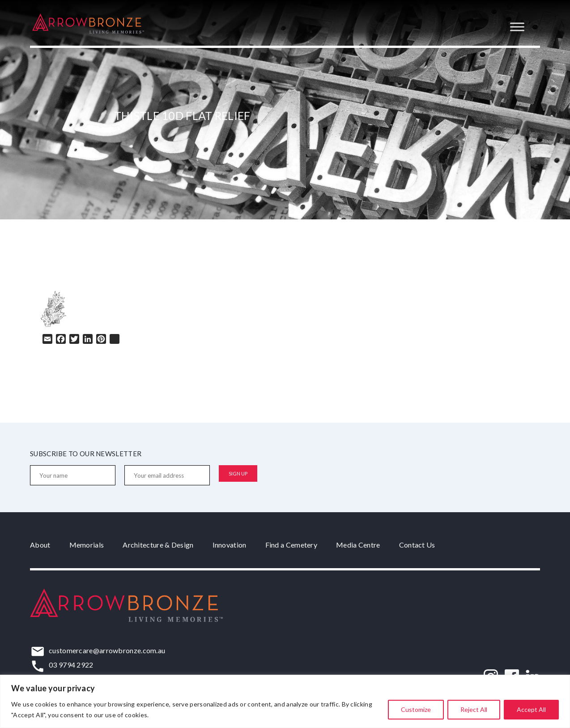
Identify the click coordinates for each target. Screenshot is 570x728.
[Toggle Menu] (517, 27)
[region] (285, 701)
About (40, 545)
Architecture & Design (158, 545)
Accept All (531, 709)
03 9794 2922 (71, 665)
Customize (416, 709)
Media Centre (358, 545)
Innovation (230, 545)
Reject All (474, 709)
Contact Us (417, 545)
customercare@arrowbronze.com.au (107, 650)
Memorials (87, 545)
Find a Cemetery (291, 545)
